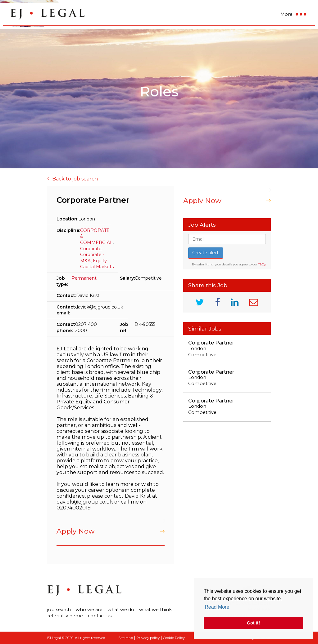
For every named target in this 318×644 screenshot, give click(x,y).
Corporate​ (91, 249)
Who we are (89, 610)
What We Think (155, 610)
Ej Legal (84, 591)
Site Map (126, 638)
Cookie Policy (174, 638)
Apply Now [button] (76, 531)
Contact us (100, 616)
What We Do (121, 610)
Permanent (84, 278)
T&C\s (262, 264)
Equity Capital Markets (97, 264)
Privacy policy (148, 638)
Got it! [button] (253, 623)
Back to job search (75, 179)
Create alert (205, 253)
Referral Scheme (65, 616)
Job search (59, 610)
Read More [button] (217, 607)
